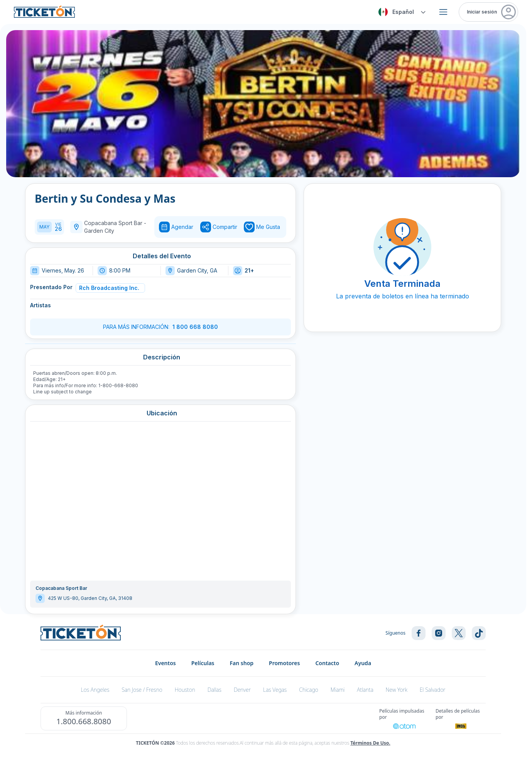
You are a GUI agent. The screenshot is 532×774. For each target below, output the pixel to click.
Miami (338, 690)
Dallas (214, 690)
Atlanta (365, 690)
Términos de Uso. (370, 743)
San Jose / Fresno (142, 690)
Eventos (166, 663)
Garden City (99, 231)
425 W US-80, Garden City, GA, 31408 (90, 598)
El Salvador (433, 690)
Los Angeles (95, 690)
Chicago (309, 690)
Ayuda (363, 663)
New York (397, 690)
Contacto (327, 663)
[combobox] (401, 12)
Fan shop (242, 663)
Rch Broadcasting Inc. (109, 288)
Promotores (284, 663)
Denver (242, 690)
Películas (203, 663)
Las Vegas (275, 690)
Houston (185, 690)
